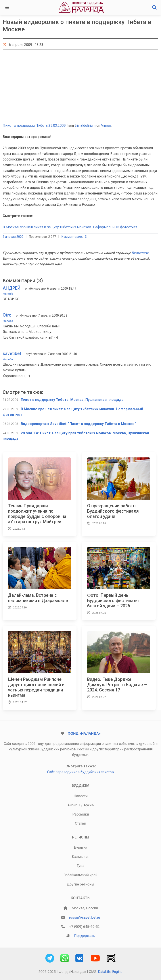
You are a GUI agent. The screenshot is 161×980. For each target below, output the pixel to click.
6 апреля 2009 (13, 237)
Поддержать (85, 936)
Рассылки (81, 814)
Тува (80, 866)
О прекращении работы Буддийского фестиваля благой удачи (113, 511)
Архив (89, 805)
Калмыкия (81, 857)
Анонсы (74, 805)
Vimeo (106, 126)
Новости (81, 796)
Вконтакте (140, 253)
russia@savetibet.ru (85, 917)
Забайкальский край (80, 875)
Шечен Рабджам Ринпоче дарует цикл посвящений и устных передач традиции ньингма (36, 687)
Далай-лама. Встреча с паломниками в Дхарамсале (38, 598)
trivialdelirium (85, 126)
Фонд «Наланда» (84, 734)
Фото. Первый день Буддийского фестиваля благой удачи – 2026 (113, 600)
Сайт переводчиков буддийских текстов (80, 772)
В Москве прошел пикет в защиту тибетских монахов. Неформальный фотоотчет (70, 227)
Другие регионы (80, 884)
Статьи (80, 823)
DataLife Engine (110, 972)
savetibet (12, 353)
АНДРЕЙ (12, 288)
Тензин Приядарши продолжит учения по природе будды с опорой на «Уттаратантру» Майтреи (37, 514)
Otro (7, 315)
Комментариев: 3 (74, 237)
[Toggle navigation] (7, 8)
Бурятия (80, 847)
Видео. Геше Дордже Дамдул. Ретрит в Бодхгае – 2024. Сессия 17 (117, 685)
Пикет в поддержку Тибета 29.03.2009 (34, 126)
